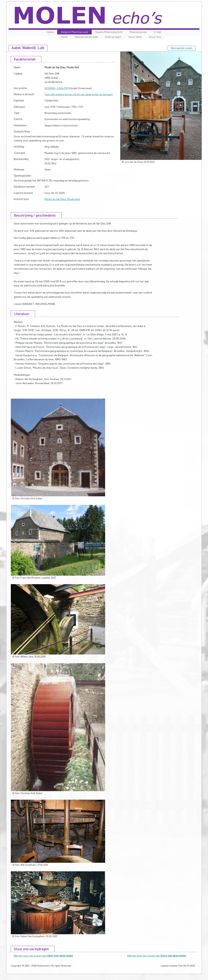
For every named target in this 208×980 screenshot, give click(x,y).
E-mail (157, 32)
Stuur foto (155, 37)
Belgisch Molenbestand (75, 32)
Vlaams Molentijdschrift (109, 32)
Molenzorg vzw (138, 32)
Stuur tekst (135, 37)
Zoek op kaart (113, 37)
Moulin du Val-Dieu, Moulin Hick (62, 199)
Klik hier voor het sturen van (43, 956)
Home (50, 32)
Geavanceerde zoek (86, 37)
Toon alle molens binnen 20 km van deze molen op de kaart (79, 94)
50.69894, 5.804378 (56, 88)
